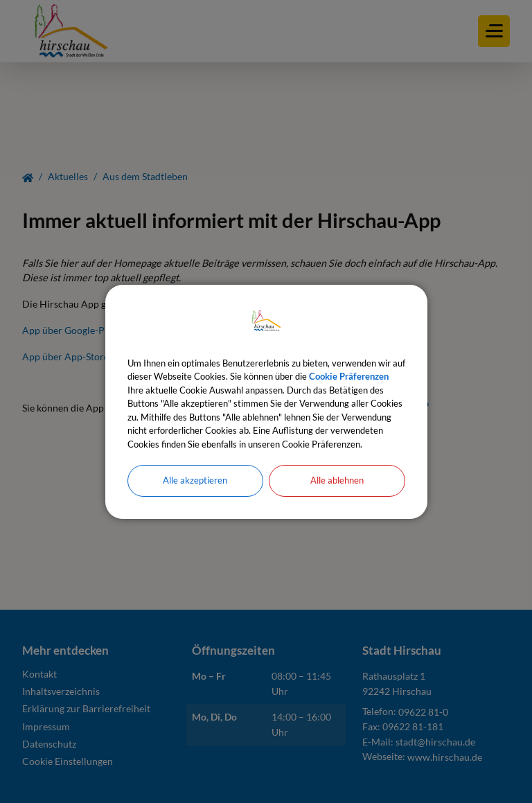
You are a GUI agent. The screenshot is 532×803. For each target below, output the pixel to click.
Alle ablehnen (337, 480)
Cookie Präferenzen (349, 376)
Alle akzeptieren (195, 480)
